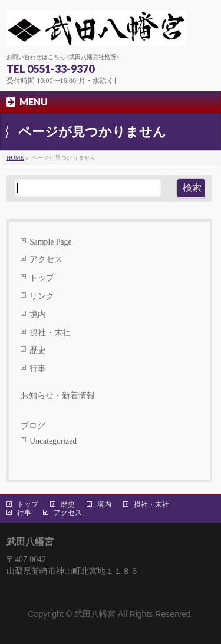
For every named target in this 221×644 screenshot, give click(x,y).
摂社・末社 (50, 333)
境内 (38, 314)
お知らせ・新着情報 (58, 396)
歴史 (38, 350)
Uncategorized (53, 441)
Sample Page (50, 242)
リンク (42, 296)
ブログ (33, 426)
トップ (42, 278)
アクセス (46, 260)
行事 (38, 369)
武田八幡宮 (95, 614)
